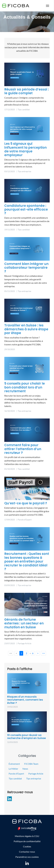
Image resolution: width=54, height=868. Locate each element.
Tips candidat (15, 778)
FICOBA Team (31, 764)
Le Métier (13, 769)
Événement (14, 764)
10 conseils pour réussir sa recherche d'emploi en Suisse (26, 737)
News (25, 769)
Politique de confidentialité (27, 841)
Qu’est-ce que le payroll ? (26, 503)
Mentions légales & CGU (27, 836)
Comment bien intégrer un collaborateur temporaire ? (26, 268)
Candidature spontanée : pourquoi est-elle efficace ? (26, 210)
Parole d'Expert (16, 774)
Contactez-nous (27, 852)
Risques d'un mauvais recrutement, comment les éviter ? (25, 700)
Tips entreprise (34, 778)
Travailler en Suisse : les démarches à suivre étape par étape (26, 329)
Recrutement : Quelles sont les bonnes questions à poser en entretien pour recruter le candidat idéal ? (27, 561)
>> (43, 653)
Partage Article (36, 774)
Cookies (27, 846)
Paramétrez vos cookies (27, 857)
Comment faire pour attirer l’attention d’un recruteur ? (23, 449)
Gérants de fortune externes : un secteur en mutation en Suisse (24, 623)
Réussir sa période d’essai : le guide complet (27, 91)
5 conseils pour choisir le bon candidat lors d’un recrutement (25, 387)
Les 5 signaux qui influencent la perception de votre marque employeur (25, 149)
